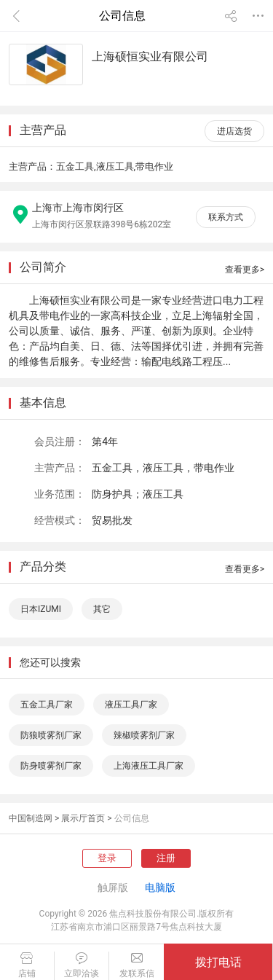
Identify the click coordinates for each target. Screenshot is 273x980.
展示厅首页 (83, 818)
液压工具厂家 (131, 705)
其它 (102, 609)
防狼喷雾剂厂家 (51, 735)
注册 (166, 858)
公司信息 (132, 818)
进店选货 (234, 131)
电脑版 (160, 887)
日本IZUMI (41, 609)
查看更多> (245, 270)
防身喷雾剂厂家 (51, 766)
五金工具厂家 (47, 705)
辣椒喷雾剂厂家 (144, 735)
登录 (107, 858)
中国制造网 (31, 818)
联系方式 (226, 217)
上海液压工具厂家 (149, 766)
